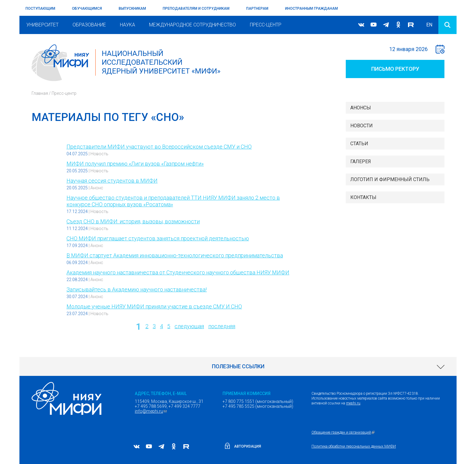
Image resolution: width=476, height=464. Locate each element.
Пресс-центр (266, 25)
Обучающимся (87, 9)
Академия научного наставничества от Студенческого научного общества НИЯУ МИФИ (178, 272)
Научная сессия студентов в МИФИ (112, 181)
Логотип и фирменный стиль (390, 179)
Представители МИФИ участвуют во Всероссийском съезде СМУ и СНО (159, 147)
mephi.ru (353, 403)
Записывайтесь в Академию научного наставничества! (137, 289)
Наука (127, 25)
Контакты (363, 197)
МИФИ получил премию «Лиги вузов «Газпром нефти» (135, 164)
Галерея (361, 162)
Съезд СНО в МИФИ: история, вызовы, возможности (133, 221)
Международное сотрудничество (192, 25)
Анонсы (361, 108)
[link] (238, 366)
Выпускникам (132, 9)
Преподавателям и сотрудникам (196, 9)
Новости (362, 126)
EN (429, 25)
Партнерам (257, 9)
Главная (40, 93)
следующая (189, 326)
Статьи (359, 144)
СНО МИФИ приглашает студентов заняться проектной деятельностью (158, 238)
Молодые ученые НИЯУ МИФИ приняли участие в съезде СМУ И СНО (154, 306)
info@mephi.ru (151, 411)
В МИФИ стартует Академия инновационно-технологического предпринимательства (175, 255)
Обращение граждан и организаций (344, 432)
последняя (222, 326)
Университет (42, 25)
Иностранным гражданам (311, 9)
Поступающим (40, 9)
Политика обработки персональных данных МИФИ (354, 446)
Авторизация (248, 446)
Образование (89, 25)
